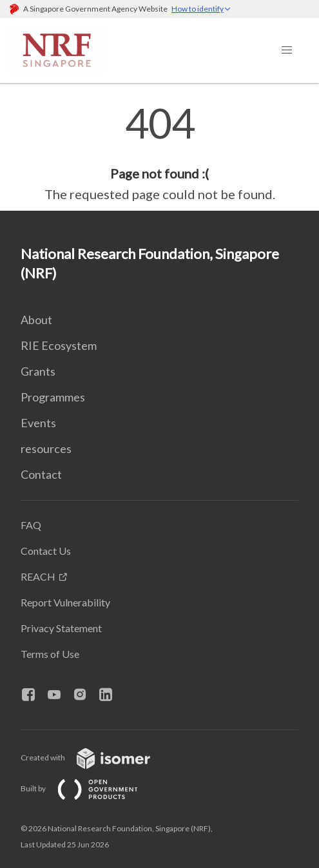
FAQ (31, 525)
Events (38, 423)
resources (46, 448)
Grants (38, 371)
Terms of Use (50, 654)
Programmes (53, 397)
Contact (41, 474)
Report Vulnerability (65, 602)
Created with (96, 757)
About (36, 320)
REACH (38, 576)
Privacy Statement (61, 628)
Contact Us (46, 551)
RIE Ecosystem (59, 345)
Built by (90, 788)
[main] (159, 153)
